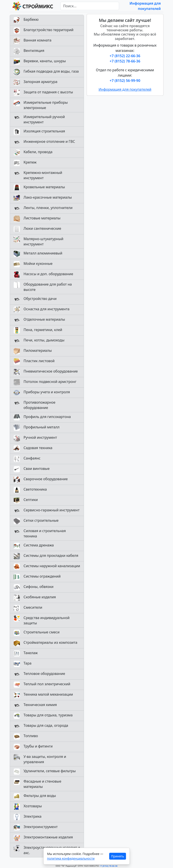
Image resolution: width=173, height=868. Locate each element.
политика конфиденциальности (71, 858)
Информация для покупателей (125, 89)
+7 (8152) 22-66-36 (125, 56)
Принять (118, 856)
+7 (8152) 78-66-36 (125, 61)
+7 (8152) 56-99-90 (125, 81)
